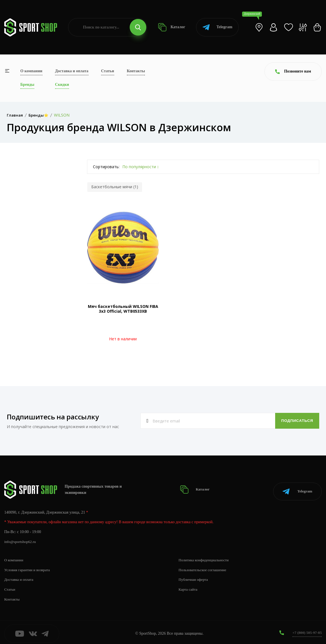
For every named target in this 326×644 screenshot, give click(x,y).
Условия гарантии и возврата (29, 567)
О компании (31, 71)
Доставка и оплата (72, 71)
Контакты (136, 71)
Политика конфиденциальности (205, 557)
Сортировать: (106, 167)
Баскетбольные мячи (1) (115, 187)
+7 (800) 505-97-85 (306, 630)
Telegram (217, 27)
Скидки (62, 85)
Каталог (172, 27)
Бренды (27, 85)
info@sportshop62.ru (21, 539)
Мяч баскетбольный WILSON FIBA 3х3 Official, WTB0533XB (123, 309)
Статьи (108, 71)
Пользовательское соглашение (204, 567)
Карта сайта (189, 587)
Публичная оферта (194, 577)
